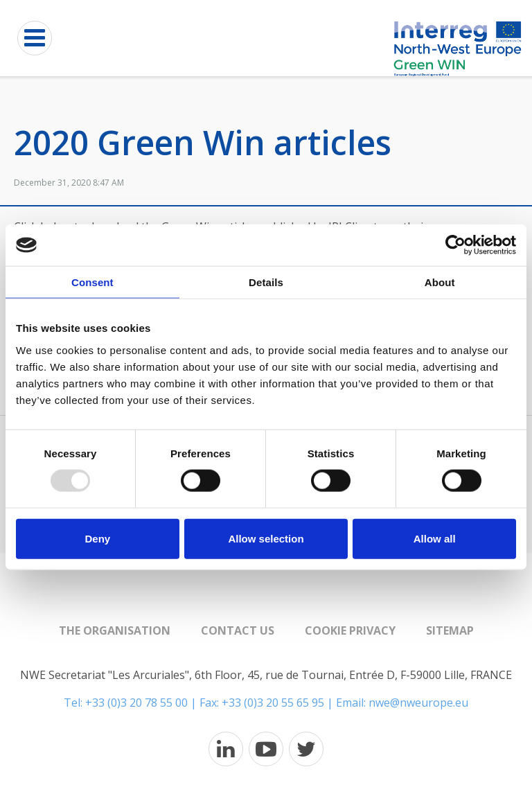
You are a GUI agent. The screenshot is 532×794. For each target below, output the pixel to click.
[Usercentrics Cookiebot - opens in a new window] (455, 245)
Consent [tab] (92, 282)
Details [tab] (266, 282)
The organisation (115, 630)
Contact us (238, 630)
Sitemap (450, 630)
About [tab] (440, 282)
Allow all (435, 538)
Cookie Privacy (350, 630)
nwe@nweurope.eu (418, 703)
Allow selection (266, 538)
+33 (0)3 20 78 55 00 (136, 703)
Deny (97, 538)
